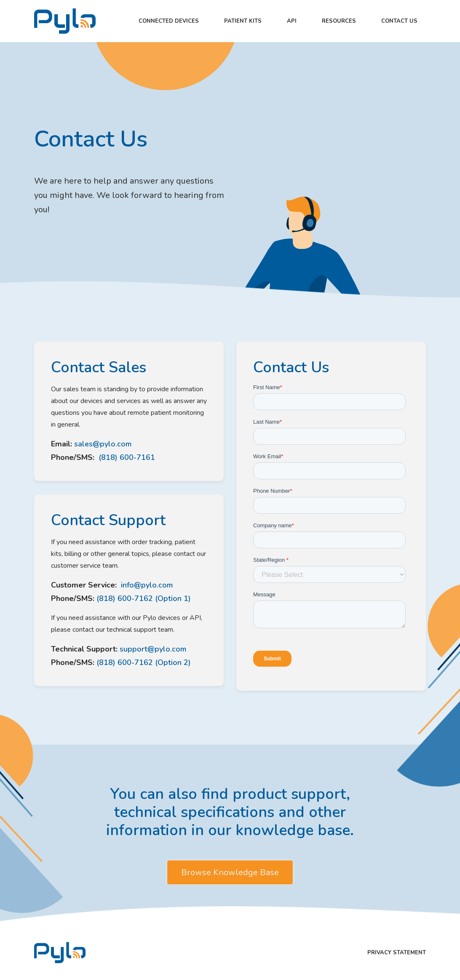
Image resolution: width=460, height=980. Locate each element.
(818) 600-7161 (126, 457)
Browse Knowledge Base (230, 872)
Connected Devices (169, 21)
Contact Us (399, 21)
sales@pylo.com (103, 444)
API (292, 21)
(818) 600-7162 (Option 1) (144, 598)
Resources (339, 21)
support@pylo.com (153, 649)
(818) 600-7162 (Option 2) (144, 662)
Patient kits (243, 21)
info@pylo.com (146, 585)
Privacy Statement (397, 953)
